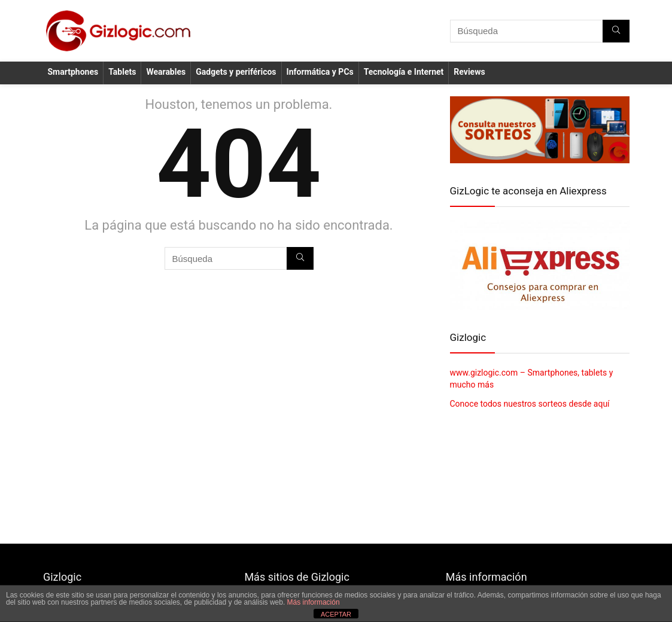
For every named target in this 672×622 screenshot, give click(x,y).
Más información (314, 602)
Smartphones (73, 72)
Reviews (469, 72)
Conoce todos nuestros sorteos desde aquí (530, 404)
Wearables (166, 72)
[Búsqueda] (616, 31)
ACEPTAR (336, 614)
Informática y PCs (320, 72)
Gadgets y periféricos (236, 72)
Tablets (122, 72)
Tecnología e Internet (404, 72)
